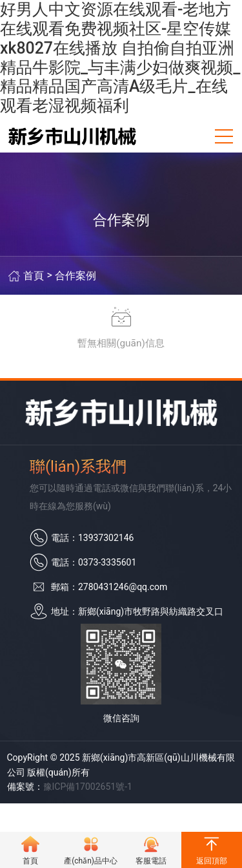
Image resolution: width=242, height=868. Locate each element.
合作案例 (76, 276)
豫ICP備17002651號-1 (88, 787)
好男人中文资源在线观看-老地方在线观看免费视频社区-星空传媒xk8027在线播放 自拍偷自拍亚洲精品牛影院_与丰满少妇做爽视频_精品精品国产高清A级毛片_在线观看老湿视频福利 (120, 58)
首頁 (34, 276)
